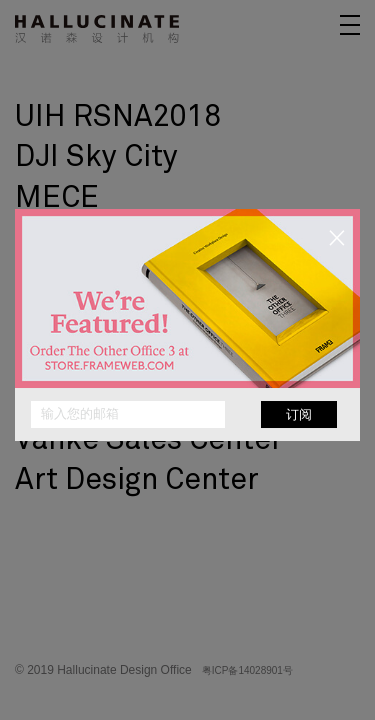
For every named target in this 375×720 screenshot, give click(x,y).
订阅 (299, 414)
